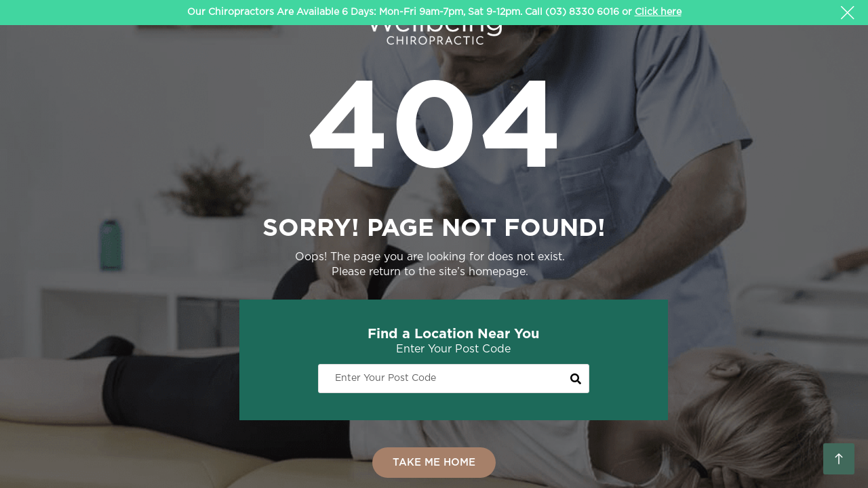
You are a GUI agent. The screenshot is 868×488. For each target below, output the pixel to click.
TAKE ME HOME (434, 463)
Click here (658, 12)
